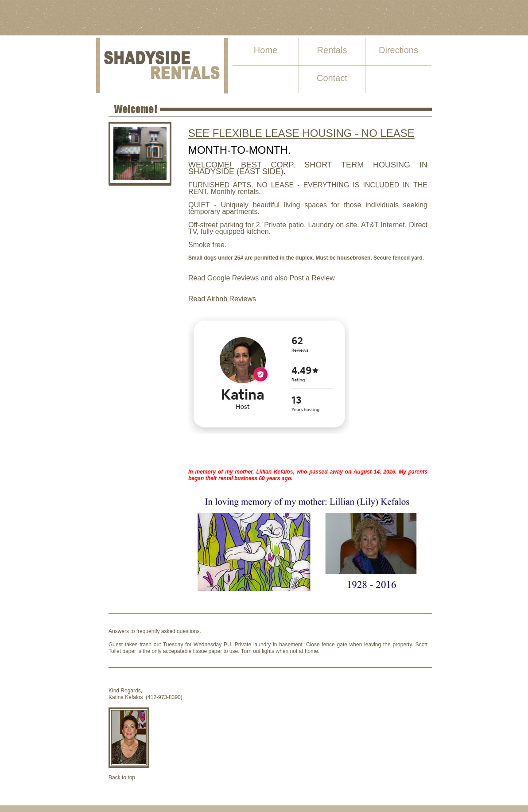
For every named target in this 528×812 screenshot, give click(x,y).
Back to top (122, 777)
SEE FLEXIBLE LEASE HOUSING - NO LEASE (301, 133)
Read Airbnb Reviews (222, 299)
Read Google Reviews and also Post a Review (262, 278)
